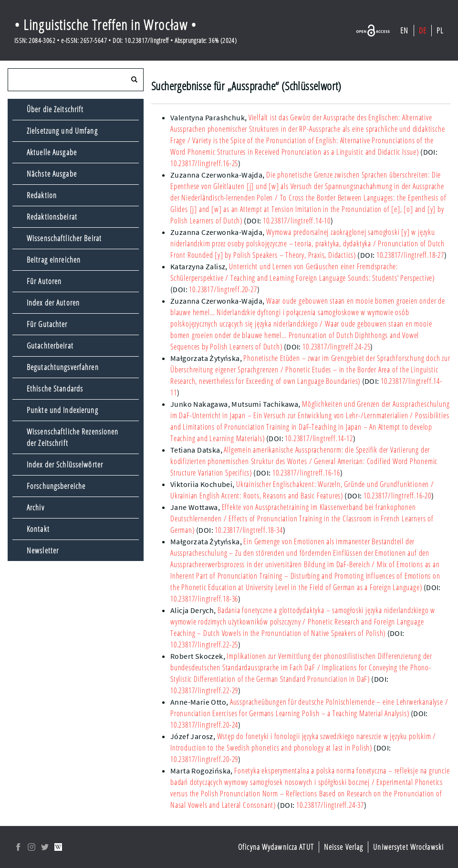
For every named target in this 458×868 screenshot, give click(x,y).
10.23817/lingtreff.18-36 (204, 599)
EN (404, 31)
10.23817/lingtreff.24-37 (330, 805)
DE (423, 31)
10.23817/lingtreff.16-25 (204, 163)
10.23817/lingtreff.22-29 (204, 690)
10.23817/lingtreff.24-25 (336, 347)
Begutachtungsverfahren (63, 367)
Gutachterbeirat (50, 346)
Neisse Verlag (344, 847)
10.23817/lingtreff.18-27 (410, 255)
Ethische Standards (55, 389)
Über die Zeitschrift (55, 109)
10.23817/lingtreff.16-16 (306, 473)
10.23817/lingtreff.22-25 (204, 645)
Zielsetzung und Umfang (62, 131)
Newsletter (43, 550)
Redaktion (42, 195)
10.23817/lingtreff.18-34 (249, 530)
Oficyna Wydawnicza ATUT (276, 847)
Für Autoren (44, 281)
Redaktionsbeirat (52, 217)
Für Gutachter (47, 324)
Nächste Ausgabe (52, 174)
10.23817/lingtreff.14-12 (319, 438)
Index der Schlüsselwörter (65, 465)
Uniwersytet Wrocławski (408, 847)
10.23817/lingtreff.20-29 (204, 759)
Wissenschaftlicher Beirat (64, 238)
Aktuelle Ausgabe (52, 152)
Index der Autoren (53, 303)
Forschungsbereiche (56, 486)
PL (440, 31)
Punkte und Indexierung (62, 410)
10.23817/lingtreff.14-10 (297, 221)
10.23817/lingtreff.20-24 (204, 725)
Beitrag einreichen (54, 260)
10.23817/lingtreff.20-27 (223, 289)
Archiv (36, 508)
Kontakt (38, 529)
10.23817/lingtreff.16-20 (397, 496)
